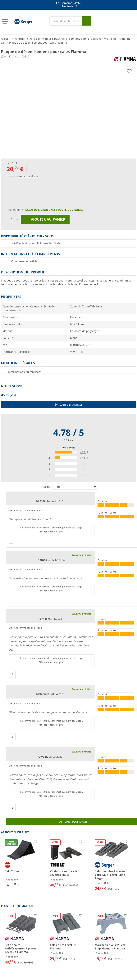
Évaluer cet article (69, 405)
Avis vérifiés (69, 448)
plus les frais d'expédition (27, 176)
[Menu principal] (6, 22)
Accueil (6, 39)
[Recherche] (66, 21)
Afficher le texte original (51, 532)
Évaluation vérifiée (81, 555)
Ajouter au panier (45, 219)
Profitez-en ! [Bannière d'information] (69, 5)
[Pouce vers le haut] (11, 542)
